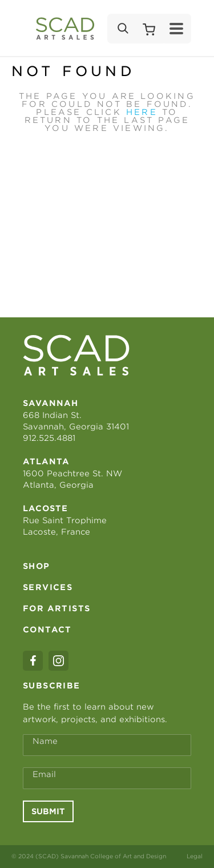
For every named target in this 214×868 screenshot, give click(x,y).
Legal (195, 856)
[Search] (122, 29)
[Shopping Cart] (149, 29)
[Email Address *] (107, 778)
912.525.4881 (49, 438)
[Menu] (176, 29)
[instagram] (58, 661)
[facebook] (33, 661)
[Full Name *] (107, 745)
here (142, 112)
